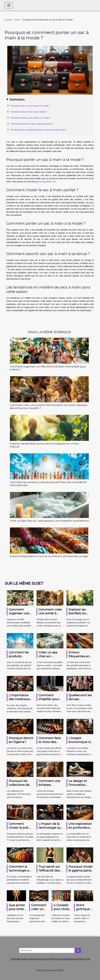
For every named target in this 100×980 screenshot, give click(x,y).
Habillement (72, 959)
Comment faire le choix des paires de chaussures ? (50, 744)
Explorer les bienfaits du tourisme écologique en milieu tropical (44, 445)
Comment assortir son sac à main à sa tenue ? (32, 124)
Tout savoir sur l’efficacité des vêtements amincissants (49, 872)
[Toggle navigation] (9, 5)
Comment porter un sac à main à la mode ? (31, 118)
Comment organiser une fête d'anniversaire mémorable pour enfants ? (48, 368)
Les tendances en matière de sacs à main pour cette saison (38, 130)
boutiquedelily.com (47, 182)
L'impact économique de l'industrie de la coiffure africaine (81, 744)
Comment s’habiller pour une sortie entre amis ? (50, 701)
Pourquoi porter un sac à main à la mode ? (30, 106)
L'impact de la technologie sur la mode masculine (50, 830)
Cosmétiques (52, 959)
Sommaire (17, 99)
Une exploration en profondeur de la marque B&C (80, 830)
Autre (17, 20)
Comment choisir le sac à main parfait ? (29, 112)
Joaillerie (17, 959)
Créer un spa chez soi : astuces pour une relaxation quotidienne (49, 521)
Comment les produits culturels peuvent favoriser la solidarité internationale (48, 484)
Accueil (8, 20)
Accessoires (33, 959)
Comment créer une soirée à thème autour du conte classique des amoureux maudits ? (49, 407)
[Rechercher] (47, 950)
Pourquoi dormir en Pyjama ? (21, 740)
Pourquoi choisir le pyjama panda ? (81, 870)
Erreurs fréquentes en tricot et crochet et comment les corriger (49, 556)
